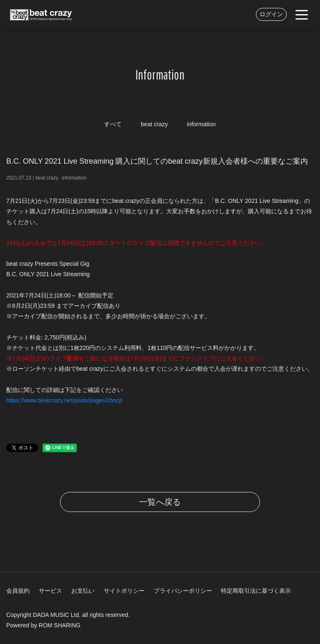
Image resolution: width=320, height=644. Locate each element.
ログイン (271, 14)
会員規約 (18, 591)
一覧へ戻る (160, 502)
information (201, 124)
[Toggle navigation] (302, 14)
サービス (50, 591)
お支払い (83, 591)
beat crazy (154, 124)
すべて (113, 124)
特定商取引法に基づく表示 (256, 591)
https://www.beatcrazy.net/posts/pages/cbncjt (64, 400)
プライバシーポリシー (183, 591)
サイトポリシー (124, 591)
